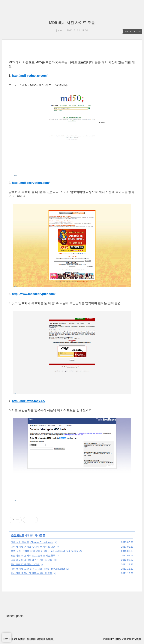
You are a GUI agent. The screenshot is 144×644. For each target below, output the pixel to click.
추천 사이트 (17, 535)
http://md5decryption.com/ (31, 183)
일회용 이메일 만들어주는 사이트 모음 (31, 560)
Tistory (117, 639)
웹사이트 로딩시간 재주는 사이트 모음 (31, 573)
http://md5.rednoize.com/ (30, 76)
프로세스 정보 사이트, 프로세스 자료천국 (33, 556)
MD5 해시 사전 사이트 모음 (72, 23)
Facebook (31, 639)
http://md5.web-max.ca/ (29, 401)
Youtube (41, 639)
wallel (138, 639)
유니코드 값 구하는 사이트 (25, 564)
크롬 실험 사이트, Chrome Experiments (32, 542)
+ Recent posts (13, 616)
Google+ (50, 639)
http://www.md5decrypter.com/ (34, 294)
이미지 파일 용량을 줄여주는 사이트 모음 (33, 547)
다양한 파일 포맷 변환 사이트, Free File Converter (38, 569)
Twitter (21, 639)
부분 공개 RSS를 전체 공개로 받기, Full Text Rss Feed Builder (44, 551)
